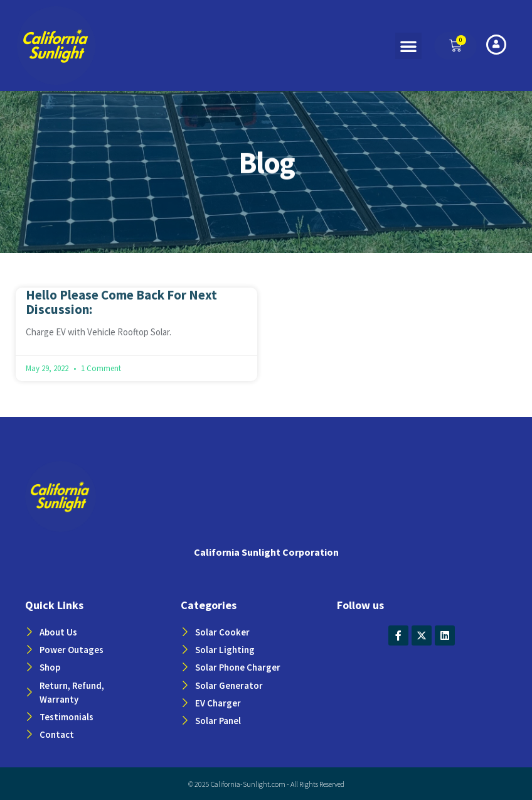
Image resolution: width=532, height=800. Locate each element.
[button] (408, 46)
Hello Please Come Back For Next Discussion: (121, 302)
